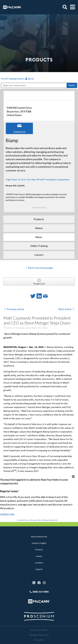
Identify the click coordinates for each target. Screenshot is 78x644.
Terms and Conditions (39, 630)
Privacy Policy (36, 520)
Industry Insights (39, 543)
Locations (39, 563)
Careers (39, 556)
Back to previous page (39, 268)
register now (7, 514)
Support (39, 569)
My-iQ (29, 79)
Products (39, 550)
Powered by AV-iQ (50, 520)
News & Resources (39, 537)
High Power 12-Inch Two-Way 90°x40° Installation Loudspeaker (38, 179)
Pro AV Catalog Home (12, 79)
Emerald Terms (23, 520)
